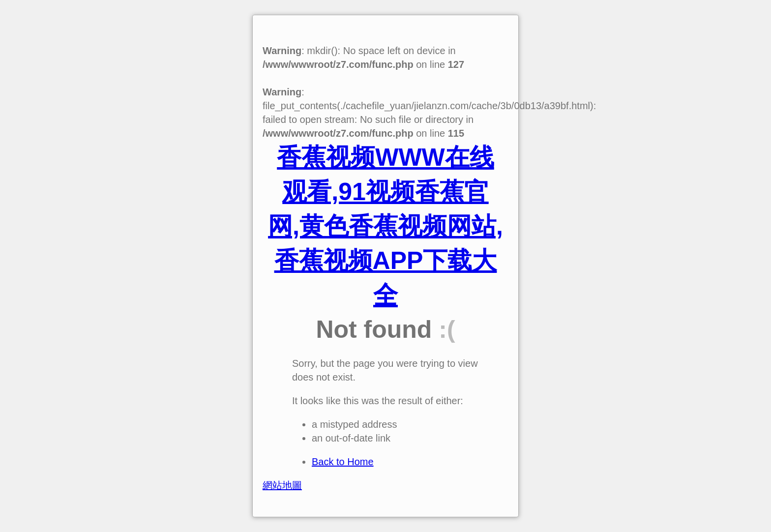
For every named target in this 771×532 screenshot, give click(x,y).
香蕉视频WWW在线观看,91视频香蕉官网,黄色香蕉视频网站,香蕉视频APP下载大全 (385, 226)
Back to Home (343, 462)
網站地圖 (282, 485)
